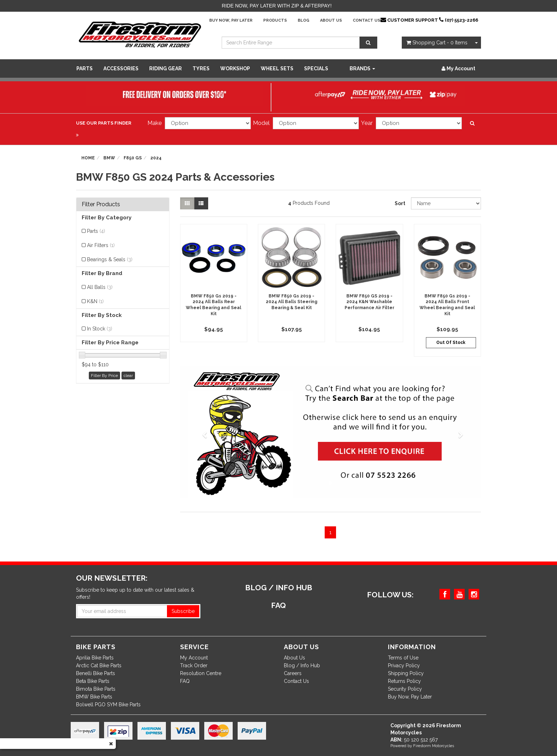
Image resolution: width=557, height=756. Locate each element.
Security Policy (405, 689)
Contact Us (367, 20)
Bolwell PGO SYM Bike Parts (108, 705)
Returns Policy (404, 681)
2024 (156, 158)
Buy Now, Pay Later (231, 20)
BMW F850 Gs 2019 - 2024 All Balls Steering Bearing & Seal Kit (291, 302)
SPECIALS (316, 69)
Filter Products (101, 204)
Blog (304, 20)
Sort (400, 203)
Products (275, 20)
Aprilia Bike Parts (95, 658)
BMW (109, 158)
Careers (293, 673)
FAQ (185, 681)
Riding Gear (166, 69)
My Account (194, 658)
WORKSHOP (235, 69)
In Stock (100, 329)
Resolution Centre (201, 673)
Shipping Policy (406, 673)
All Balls (100, 287)
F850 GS (133, 158)
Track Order (194, 665)
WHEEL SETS (277, 69)
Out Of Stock (451, 343)
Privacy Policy (404, 665)
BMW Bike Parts (94, 697)
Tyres (201, 69)
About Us (331, 20)
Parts (85, 69)
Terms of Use (403, 658)
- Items (437, 43)
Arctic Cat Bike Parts (99, 665)
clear (128, 376)
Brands (362, 69)
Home (88, 158)
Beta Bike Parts (93, 681)
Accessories (121, 69)
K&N (95, 301)
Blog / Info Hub (302, 665)
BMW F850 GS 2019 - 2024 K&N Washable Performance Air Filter (369, 302)
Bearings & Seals (110, 259)
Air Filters (101, 245)
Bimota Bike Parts (96, 689)
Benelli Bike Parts (96, 673)
